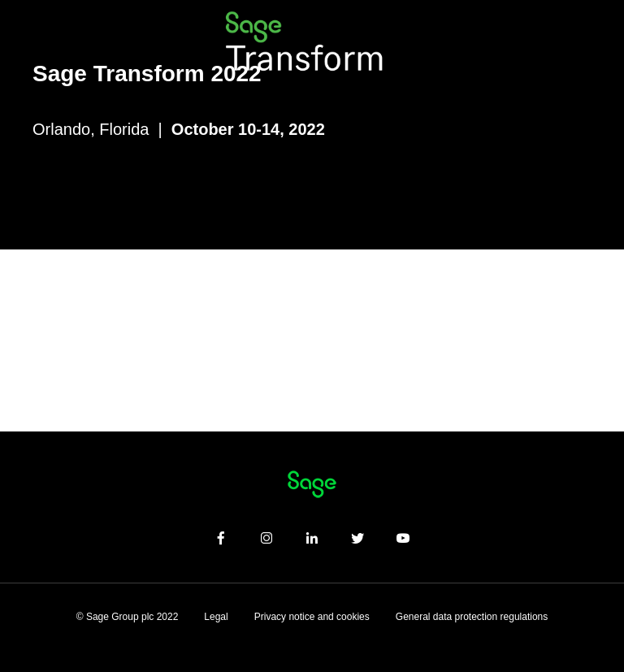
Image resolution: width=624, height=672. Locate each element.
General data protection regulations (472, 617)
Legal (216, 617)
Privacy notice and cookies (312, 617)
